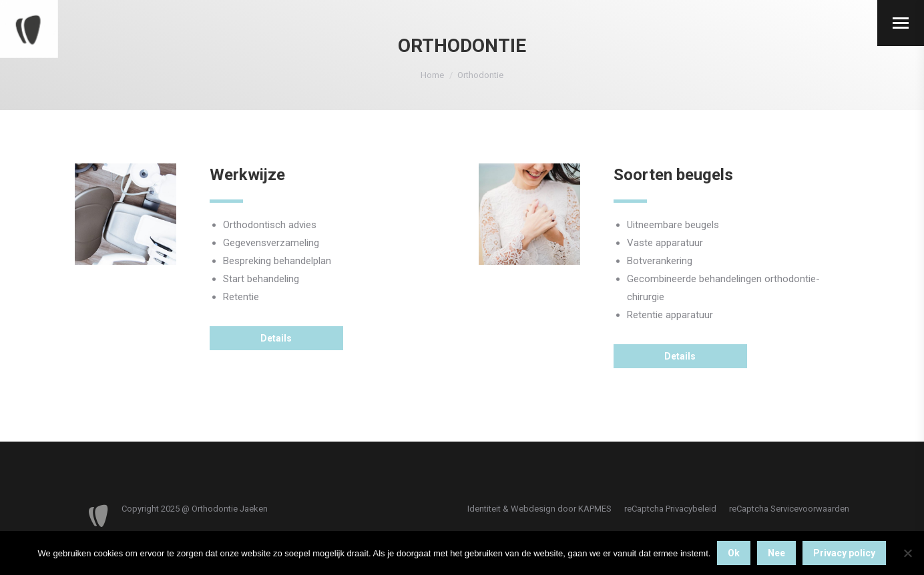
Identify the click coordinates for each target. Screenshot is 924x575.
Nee (776, 553)
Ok (734, 553)
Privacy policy (844, 553)
